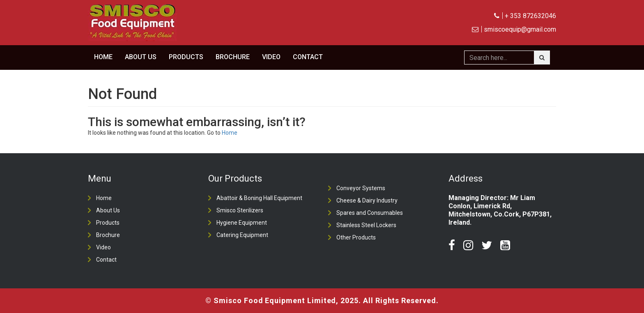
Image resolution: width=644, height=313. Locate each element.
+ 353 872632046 (525, 16)
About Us (141, 57)
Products (186, 57)
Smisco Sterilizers (240, 210)
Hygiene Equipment (242, 223)
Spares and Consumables (370, 213)
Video (271, 57)
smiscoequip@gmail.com (514, 30)
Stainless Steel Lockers (366, 225)
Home (103, 57)
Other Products (356, 237)
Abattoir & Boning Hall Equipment (259, 198)
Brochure (233, 57)
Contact (308, 57)
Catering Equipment (242, 235)
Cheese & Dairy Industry (367, 200)
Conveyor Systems (361, 188)
